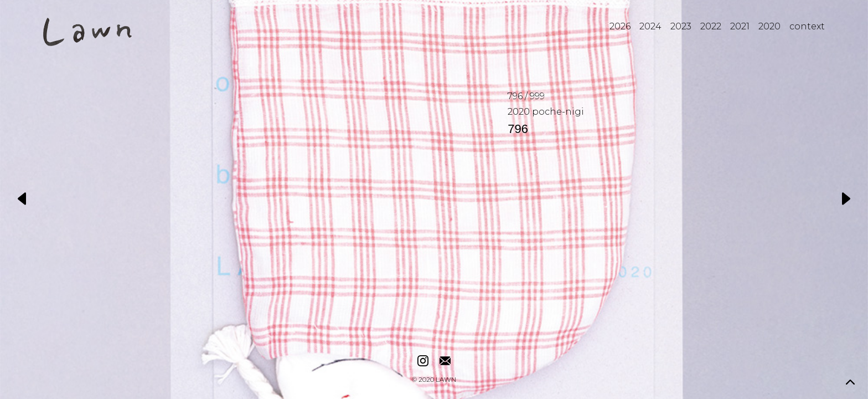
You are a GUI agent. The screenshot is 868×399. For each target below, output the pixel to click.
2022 (711, 26)
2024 (650, 26)
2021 (740, 26)
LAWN (446, 380)
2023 (681, 26)
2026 (620, 26)
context (807, 26)
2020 (769, 26)
